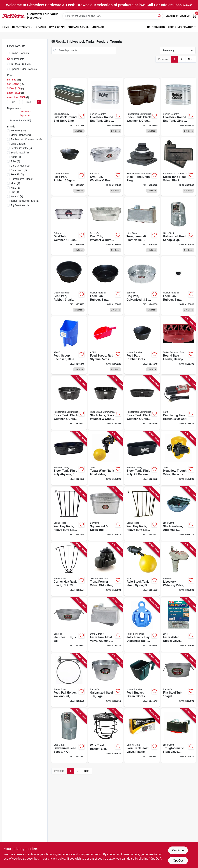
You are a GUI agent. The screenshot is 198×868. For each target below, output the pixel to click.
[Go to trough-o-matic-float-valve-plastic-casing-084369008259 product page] (178, 736)
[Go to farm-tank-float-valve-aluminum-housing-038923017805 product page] (106, 625)
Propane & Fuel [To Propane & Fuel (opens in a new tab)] (78, 27)
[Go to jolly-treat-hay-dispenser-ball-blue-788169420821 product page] (142, 625)
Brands (41, 27)
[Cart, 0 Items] (194, 16)
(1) (19, 170)
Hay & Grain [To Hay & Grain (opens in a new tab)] (57, 27)
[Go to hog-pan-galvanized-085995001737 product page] (142, 286)
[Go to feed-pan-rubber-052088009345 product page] (178, 286)
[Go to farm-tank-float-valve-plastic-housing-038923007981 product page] (142, 736)
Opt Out (178, 861)
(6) (22, 135)
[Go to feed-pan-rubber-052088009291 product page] (69, 286)
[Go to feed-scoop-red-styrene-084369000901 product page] (106, 345)
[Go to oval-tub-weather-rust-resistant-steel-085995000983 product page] (106, 226)
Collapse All (25, 112)
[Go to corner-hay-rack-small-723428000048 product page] (69, 569)
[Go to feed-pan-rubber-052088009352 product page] (106, 286)
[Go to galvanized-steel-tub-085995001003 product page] (106, 680)
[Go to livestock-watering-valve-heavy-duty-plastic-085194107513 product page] (178, 569)
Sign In (170, 16)
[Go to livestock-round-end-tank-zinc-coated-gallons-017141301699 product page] (106, 107)
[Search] (160, 16)
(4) (20, 153)
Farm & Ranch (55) (20, 120)
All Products (18, 59)
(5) (19, 144)
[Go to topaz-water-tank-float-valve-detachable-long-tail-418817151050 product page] (106, 458)
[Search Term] (113, 16)
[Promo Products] (8, 53)
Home (6, 27)
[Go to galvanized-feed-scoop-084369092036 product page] (178, 226)
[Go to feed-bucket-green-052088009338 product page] (142, 680)
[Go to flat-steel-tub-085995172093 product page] (69, 625)
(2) (20, 166)
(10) (18, 131)
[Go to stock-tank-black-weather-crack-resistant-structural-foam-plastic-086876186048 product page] (106, 403)
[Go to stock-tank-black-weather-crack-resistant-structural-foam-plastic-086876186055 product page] (69, 403)
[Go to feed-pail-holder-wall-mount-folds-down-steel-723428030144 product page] (69, 680)
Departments (21, 27)
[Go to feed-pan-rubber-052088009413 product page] (142, 345)
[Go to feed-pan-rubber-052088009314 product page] (69, 166)
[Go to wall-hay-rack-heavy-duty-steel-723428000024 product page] (69, 514)
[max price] (29, 102)
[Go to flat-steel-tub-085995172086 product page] (178, 680)
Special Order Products (24, 69)
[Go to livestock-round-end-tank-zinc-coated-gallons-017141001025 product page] (178, 107)
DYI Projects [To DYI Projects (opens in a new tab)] (156, 27)
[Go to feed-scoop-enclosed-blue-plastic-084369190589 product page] (69, 345)
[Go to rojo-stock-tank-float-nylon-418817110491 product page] (142, 569)
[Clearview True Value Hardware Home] (13, 16)
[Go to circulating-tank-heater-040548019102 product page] (178, 403)
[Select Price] (39, 102)
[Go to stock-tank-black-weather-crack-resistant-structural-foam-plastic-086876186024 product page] (142, 403)
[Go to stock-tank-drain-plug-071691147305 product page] (142, 166)
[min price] (13, 102)
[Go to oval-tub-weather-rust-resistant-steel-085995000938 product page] (69, 226)
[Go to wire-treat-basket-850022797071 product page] (106, 736)
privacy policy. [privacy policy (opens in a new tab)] (57, 859)
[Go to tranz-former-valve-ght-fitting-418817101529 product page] (106, 569)
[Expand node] (8, 120)
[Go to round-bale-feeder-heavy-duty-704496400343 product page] (178, 345)
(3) (15, 161)
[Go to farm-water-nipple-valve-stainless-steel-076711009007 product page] (178, 625)
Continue (178, 850)
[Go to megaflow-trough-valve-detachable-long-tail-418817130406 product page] (178, 458)
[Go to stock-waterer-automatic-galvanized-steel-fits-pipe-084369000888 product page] (178, 514)
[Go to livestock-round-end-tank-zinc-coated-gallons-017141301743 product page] (69, 107)
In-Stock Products (21, 64)
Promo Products (20, 53)
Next (191, 59)
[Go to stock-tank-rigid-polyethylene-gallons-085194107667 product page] (69, 458)
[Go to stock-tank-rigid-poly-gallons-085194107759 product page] (142, 458)
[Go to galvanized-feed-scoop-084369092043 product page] (69, 736)
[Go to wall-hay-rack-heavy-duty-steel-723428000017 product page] (142, 514)
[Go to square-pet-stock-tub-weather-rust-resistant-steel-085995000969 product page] (106, 514)
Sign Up (185, 16)
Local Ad (98, 27)
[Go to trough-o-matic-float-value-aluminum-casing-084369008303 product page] (142, 226)
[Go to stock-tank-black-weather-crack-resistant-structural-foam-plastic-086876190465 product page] (142, 107)
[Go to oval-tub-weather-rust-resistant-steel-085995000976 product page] (106, 166)
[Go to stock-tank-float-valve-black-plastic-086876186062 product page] (178, 166)
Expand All (25, 115)
